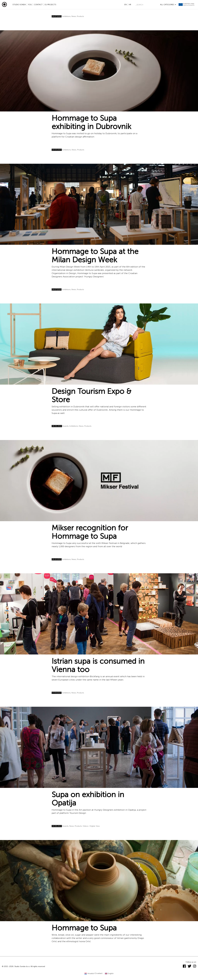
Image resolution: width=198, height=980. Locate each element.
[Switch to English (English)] (109, 973)
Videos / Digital (89, 826)
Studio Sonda (19, 5)
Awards (66, 426)
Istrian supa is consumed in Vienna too (98, 665)
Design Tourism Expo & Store (92, 395)
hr (130, 5)
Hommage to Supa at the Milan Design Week (95, 256)
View (98, 826)
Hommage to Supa (84, 928)
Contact (38, 5)
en (126, 5)
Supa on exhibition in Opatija (88, 799)
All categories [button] (168, 5)
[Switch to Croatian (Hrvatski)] (93, 973)
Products (80, 16)
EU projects (50, 5)
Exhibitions (66, 16)
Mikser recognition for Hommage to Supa (90, 532)
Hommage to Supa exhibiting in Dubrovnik (91, 122)
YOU (30, 5)
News (74, 16)
